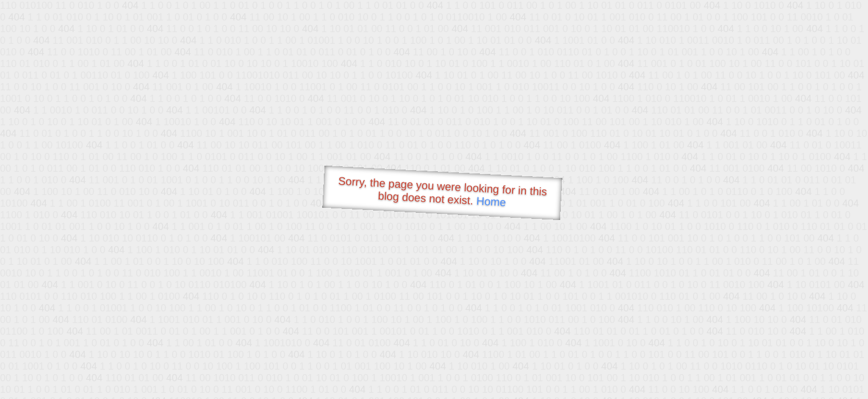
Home (491, 201)
